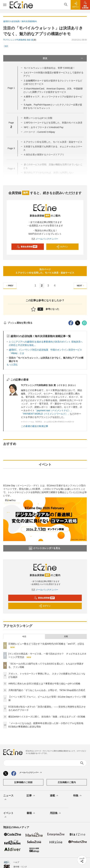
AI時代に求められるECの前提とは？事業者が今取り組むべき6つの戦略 (44, 684)
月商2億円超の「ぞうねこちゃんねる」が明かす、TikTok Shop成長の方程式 (47, 690)
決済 (6, 46)
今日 (24, 637)
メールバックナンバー (45, 239)
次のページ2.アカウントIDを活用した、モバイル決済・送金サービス (45, 271)
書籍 (31, 813)
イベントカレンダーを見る (45, 548)
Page (11, 88)
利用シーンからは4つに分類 (38, 118)
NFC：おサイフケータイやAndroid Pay (44, 127)
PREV (9, 286)
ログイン (62, 247)
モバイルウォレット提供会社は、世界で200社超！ (49, 68)
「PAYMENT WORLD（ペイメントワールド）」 (45, 414)
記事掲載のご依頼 (23, 782)
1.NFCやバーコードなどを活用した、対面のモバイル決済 (53, 123)
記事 (31, 796)
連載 (54, 796)
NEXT (81, 286)
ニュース (8, 798)
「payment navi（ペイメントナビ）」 (54, 410)
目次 (63, 58)
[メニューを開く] (5, 5)
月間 (66, 637)
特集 (78, 796)
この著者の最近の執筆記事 (35, 426)
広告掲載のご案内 (67, 782)
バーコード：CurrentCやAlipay (39, 132)
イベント (8, 815)
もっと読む (12, 365)
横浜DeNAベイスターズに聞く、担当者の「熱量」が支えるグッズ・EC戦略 (47, 717)
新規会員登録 (27, 247)
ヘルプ (16, 862)
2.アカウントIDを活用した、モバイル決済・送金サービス (53, 142)
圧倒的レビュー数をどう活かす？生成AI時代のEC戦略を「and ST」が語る (46, 644)
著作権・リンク (20, 867)
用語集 (56, 813)
